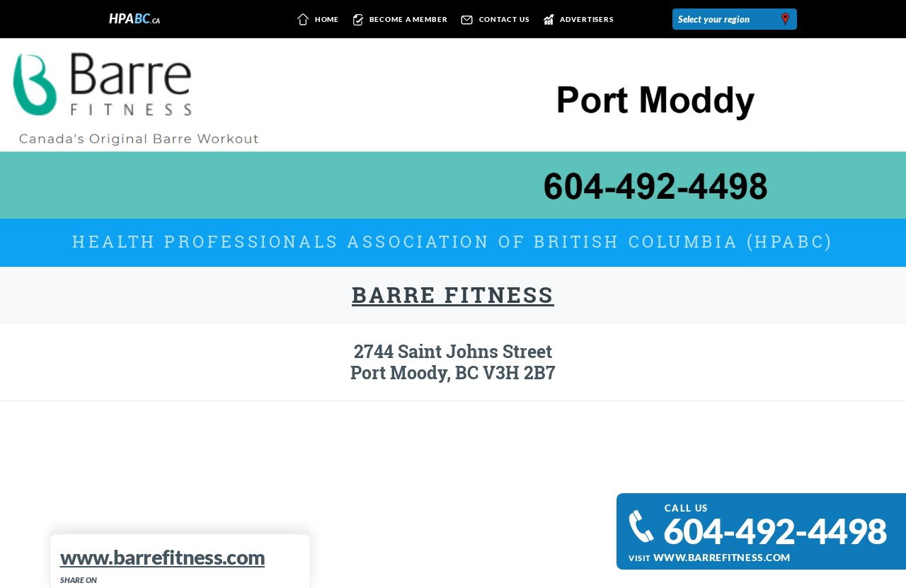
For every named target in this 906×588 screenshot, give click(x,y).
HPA (135, 19)
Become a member (398, 20)
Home (316, 20)
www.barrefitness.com (722, 557)
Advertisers (576, 20)
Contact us (493, 20)
